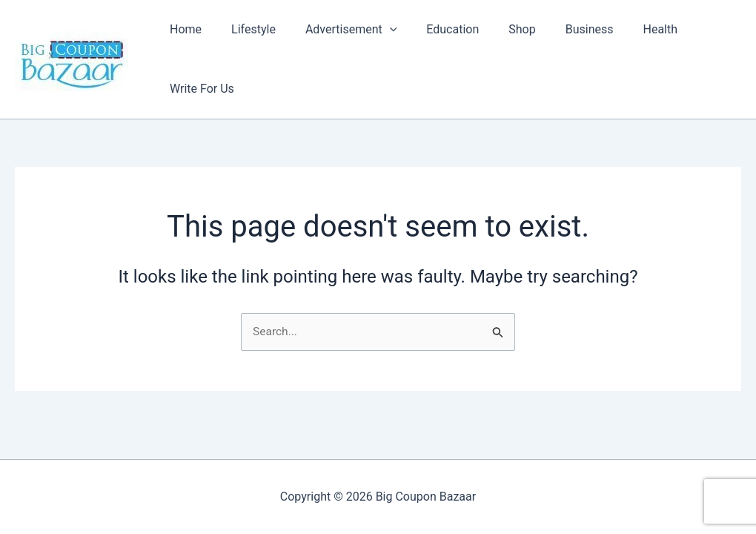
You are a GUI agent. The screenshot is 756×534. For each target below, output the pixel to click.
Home (185, 51)
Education (434, 51)
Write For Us (697, 51)
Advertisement (338, 51)
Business (559, 51)
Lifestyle (247, 51)
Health (624, 51)
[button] (377, 51)
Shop (497, 51)
